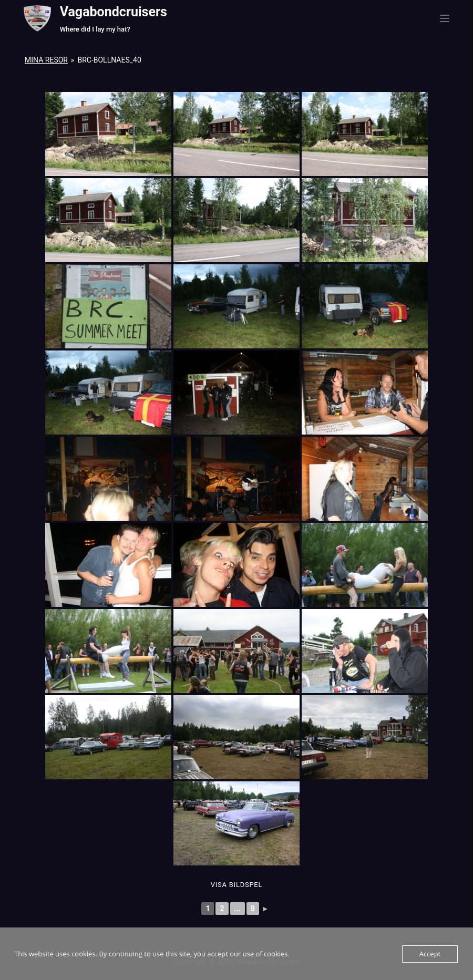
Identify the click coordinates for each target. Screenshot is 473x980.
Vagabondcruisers (114, 12)
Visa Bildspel (236, 885)
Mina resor (46, 60)
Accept (430, 954)
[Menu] (445, 18)
